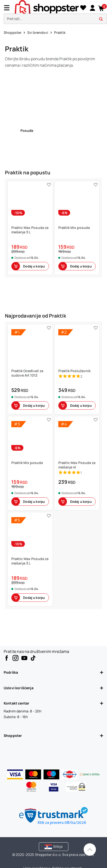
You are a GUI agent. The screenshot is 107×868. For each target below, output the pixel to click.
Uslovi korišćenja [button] (53, 688)
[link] (92, 8)
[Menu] (9, 8)
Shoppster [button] (53, 736)
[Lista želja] (83, 8)
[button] (101, 8)
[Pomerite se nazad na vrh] (90, 849)
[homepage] (47, 7)
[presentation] (53, 13)
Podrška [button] (53, 672)
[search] (55, 19)
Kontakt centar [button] (53, 703)
